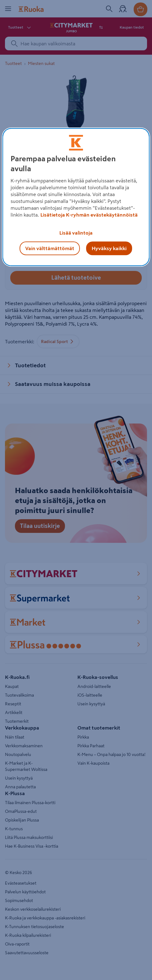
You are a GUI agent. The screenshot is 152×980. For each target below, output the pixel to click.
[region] (76, 197)
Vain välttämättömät (50, 248)
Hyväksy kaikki (109, 248)
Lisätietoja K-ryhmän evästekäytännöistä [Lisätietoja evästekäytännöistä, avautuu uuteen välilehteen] (89, 215)
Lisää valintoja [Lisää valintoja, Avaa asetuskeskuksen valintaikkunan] (76, 233)
